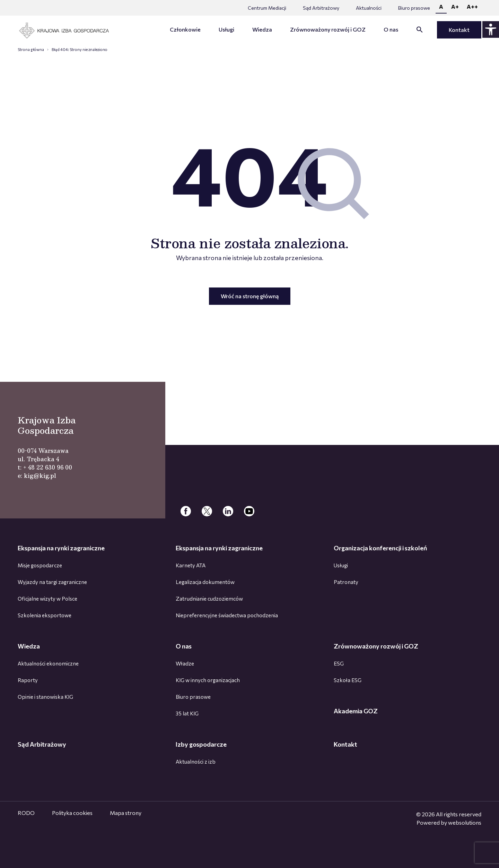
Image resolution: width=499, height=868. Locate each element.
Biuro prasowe (414, 8)
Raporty (28, 680)
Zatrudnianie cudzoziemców (209, 599)
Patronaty (346, 582)
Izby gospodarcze (201, 744)
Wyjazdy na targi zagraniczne (52, 582)
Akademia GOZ (356, 711)
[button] (420, 31)
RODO (26, 813)
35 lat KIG (187, 713)
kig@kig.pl (40, 476)
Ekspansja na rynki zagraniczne (61, 548)
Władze (185, 663)
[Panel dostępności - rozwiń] (491, 29)
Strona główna (31, 49)
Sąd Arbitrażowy (321, 8)
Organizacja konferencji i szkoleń (380, 548)
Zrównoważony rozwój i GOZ (328, 29)
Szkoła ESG (348, 680)
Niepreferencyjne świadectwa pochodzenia (227, 615)
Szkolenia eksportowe (45, 615)
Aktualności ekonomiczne (48, 663)
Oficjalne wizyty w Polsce (47, 599)
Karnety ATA (191, 565)
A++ (472, 6)
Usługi (226, 29)
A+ (455, 6)
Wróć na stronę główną (250, 296)
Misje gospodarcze (40, 565)
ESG (339, 663)
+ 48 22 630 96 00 (48, 467)
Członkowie (185, 29)
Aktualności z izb (196, 762)
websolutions (465, 822)
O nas (391, 29)
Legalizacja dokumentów (205, 582)
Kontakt (459, 30)
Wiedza (262, 29)
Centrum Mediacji (267, 8)
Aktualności (369, 8)
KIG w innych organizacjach (208, 680)
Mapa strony (126, 813)
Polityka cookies (72, 813)
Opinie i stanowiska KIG (45, 697)
